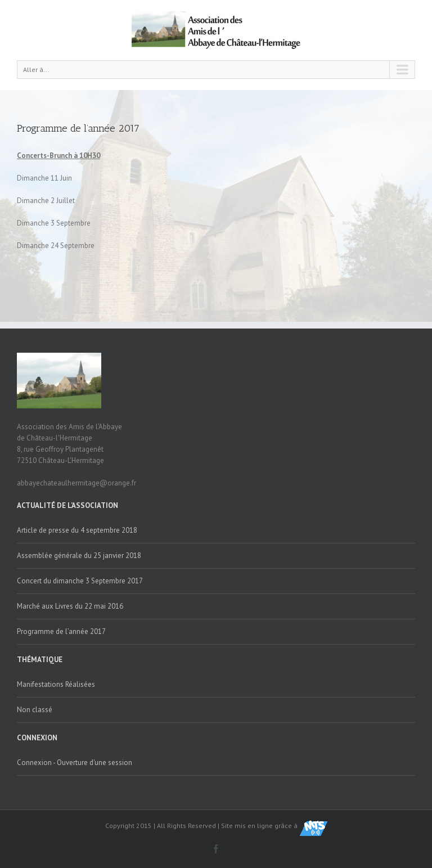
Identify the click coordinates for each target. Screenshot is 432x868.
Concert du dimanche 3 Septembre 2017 (80, 581)
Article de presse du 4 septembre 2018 (77, 530)
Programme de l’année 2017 (78, 128)
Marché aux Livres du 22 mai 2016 (70, 606)
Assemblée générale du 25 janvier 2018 (79, 556)
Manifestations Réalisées (56, 684)
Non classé (35, 710)
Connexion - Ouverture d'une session (75, 763)
